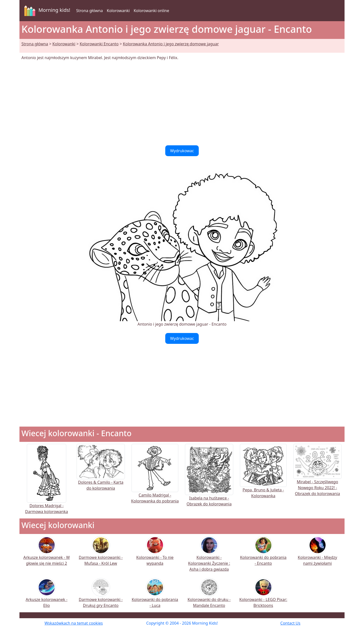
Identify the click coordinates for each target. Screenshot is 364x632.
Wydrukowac (182, 151)
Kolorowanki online (151, 11)
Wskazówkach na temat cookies (74, 623)
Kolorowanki (118, 11)
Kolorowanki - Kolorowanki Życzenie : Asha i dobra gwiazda (209, 557)
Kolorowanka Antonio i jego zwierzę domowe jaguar (171, 44)
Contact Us (290, 623)
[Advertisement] (182, 103)
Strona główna (89, 11)
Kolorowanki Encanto (99, 44)
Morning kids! (46, 11)
